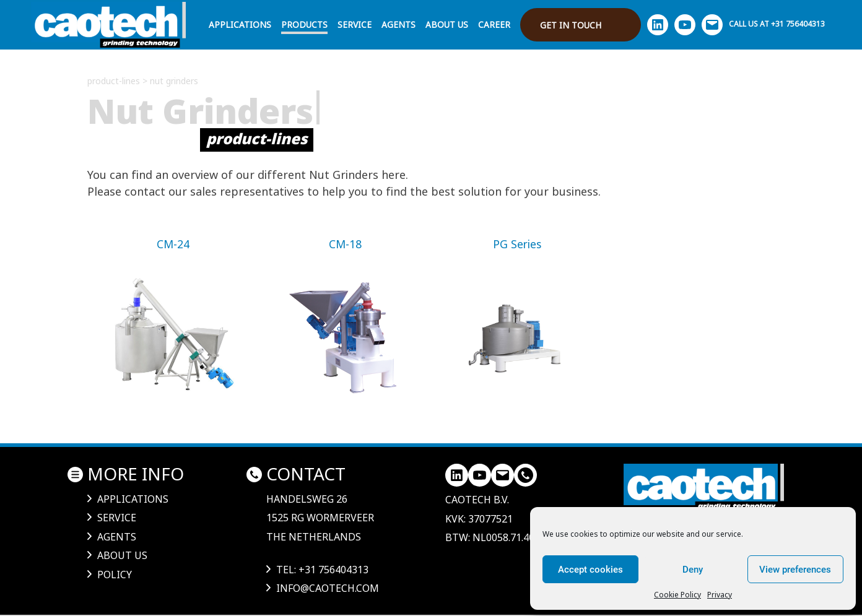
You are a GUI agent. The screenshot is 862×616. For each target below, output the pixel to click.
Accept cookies (590, 570)
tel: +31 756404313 (322, 570)
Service (355, 24)
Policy (115, 575)
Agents (398, 24)
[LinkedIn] (457, 475)
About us (447, 24)
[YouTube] (480, 475)
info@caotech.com (328, 588)
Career (494, 24)
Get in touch (571, 25)
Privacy (720, 595)
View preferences (795, 570)
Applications (240, 24)
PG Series (517, 244)
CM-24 (173, 244)
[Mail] (503, 475)
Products (304, 24)
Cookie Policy (677, 595)
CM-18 (345, 244)
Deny (693, 570)
